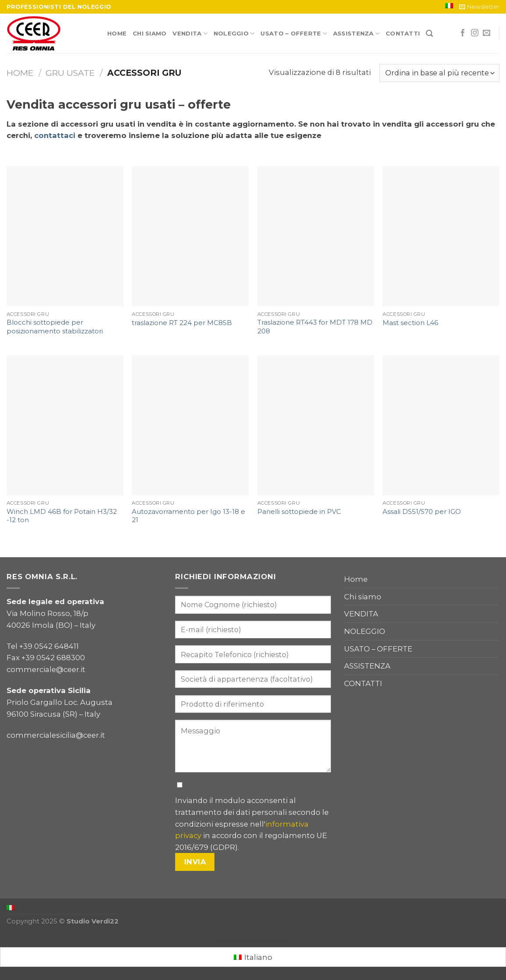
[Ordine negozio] (439, 73)
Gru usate (70, 73)
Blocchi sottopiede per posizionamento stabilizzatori (55, 327)
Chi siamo (149, 33)
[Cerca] (429, 34)
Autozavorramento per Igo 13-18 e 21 (188, 516)
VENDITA (190, 34)
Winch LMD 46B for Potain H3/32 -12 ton (62, 516)
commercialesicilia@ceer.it (56, 735)
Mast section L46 (410, 323)
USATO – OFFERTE (293, 34)
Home (117, 33)
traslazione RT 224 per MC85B (182, 323)
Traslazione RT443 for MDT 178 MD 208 (315, 327)
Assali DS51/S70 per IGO (422, 512)
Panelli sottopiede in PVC (299, 512)
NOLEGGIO (234, 34)
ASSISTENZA (356, 34)
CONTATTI (403, 33)
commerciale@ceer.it (46, 669)
